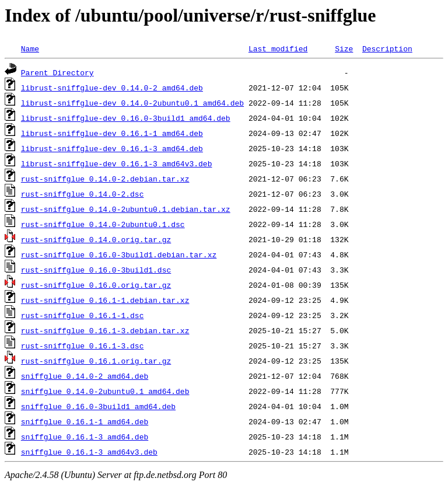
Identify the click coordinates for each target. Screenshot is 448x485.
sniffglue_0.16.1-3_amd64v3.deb (89, 452)
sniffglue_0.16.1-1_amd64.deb (85, 421)
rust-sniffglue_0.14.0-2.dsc (83, 194)
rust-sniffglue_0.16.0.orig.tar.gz (96, 285)
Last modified (278, 48)
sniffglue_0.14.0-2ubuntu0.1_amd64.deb (105, 391)
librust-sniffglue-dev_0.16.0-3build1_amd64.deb (126, 118)
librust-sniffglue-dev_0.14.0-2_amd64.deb (112, 88)
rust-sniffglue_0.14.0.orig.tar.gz (96, 239)
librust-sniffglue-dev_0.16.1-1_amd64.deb (112, 133)
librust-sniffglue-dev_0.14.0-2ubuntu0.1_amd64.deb (132, 103)
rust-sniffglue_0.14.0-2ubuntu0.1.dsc (103, 224)
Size (344, 48)
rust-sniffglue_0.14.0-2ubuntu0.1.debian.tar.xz (126, 209)
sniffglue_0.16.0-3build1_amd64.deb (98, 406)
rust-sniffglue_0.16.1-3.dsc (83, 346)
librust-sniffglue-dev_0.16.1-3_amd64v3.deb (117, 163)
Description (387, 48)
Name (30, 48)
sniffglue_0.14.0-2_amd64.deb (85, 376)
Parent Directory (57, 72)
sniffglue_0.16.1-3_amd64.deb (85, 437)
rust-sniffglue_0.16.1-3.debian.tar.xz (105, 330)
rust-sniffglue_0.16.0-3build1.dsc (96, 270)
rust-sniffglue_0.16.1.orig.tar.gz (96, 361)
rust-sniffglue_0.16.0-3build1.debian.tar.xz (119, 254)
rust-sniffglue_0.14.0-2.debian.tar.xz (105, 179)
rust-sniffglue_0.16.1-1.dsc (83, 315)
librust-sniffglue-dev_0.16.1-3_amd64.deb (112, 148)
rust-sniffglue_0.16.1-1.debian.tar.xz (105, 300)
